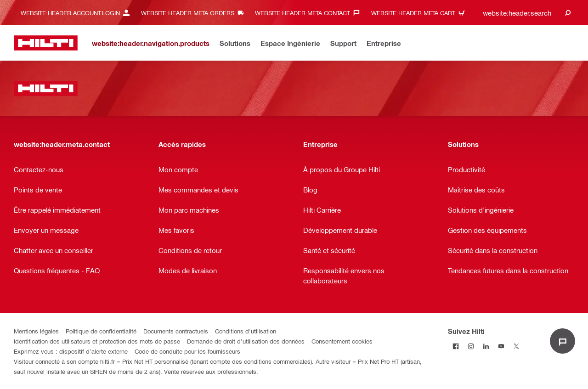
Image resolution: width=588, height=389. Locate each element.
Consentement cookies (342, 341)
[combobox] (525, 13)
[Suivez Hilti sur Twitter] (516, 346)
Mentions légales (36, 331)
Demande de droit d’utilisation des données (246, 341)
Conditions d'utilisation (246, 331)
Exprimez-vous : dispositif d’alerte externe (71, 351)
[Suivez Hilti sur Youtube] (501, 346)
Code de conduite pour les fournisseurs (187, 351)
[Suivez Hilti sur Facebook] (455, 346)
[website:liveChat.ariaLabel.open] (563, 341)
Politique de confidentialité (101, 331)
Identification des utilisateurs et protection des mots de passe (97, 341)
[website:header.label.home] (46, 43)
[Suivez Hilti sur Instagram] (471, 346)
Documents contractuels (176, 331)
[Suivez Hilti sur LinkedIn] (486, 346)
